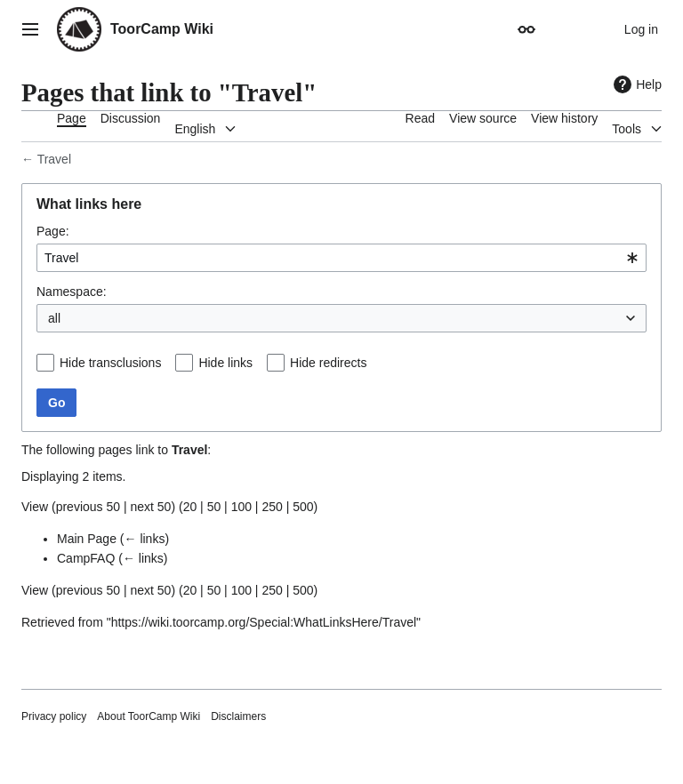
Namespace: (72, 292)
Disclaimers (238, 716)
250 (272, 507)
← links (145, 539)
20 (190, 507)
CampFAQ (86, 558)
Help (635, 84)
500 (303, 507)
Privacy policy (54, 716)
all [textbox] (54, 318)
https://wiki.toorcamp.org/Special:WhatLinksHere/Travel (264, 622)
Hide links (225, 363)
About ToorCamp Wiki (149, 716)
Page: (53, 231)
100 (241, 507)
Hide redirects (328, 363)
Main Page (87, 539)
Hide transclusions (110, 363)
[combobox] (341, 258)
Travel (54, 159)
